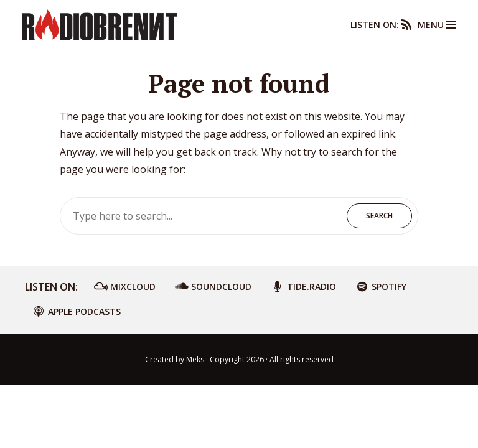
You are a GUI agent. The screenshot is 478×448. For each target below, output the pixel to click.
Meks (195, 359)
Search (379, 216)
